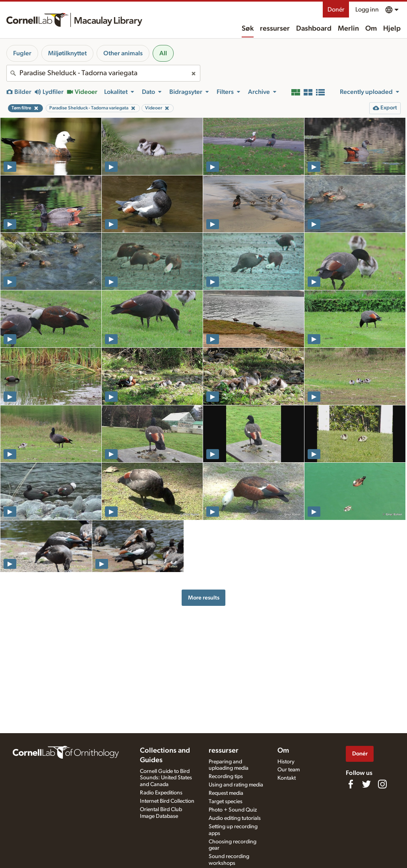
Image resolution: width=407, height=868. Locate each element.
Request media (226, 793)
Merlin (348, 29)
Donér (336, 10)
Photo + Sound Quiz (233, 810)
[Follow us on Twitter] (366, 784)
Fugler (22, 53)
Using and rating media (236, 785)
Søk (248, 29)
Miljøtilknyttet (67, 53)
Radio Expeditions (161, 793)
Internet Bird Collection (167, 801)
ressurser (275, 29)
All (163, 53)
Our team (289, 770)
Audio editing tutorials (235, 818)
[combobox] (103, 73)
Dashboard (314, 29)
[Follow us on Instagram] (382, 784)
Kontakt (287, 778)
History (286, 762)
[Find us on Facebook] (351, 784)
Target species (226, 802)
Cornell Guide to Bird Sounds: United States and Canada (166, 778)
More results (204, 598)
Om (371, 29)
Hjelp (392, 29)
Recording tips (226, 777)
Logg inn (367, 10)
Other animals (123, 53)
